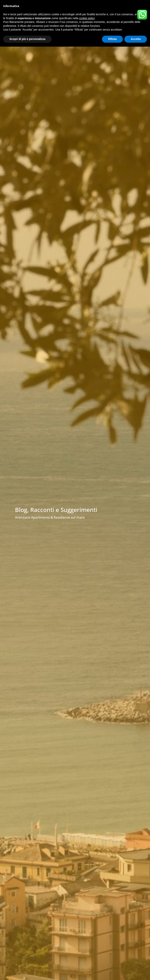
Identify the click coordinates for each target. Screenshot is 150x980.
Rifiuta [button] (112, 39)
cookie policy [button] (87, 18)
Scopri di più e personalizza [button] (27, 39)
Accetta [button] (136, 39)
